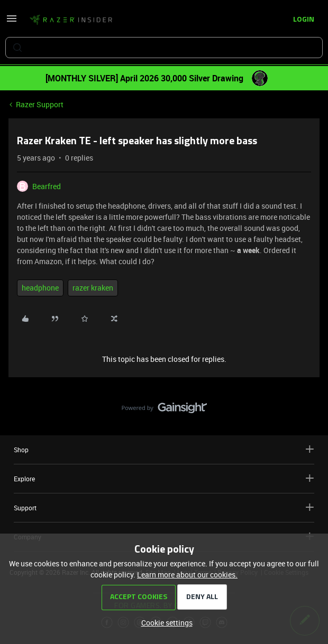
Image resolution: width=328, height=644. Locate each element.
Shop (164, 449)
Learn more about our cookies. (187, 575)
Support (164, 507)
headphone (40, 288)
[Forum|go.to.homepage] (71, 20)
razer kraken (93, 288)
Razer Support (40, 104)
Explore (164, 478)
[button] (12, 22)
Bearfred (47, 186)
